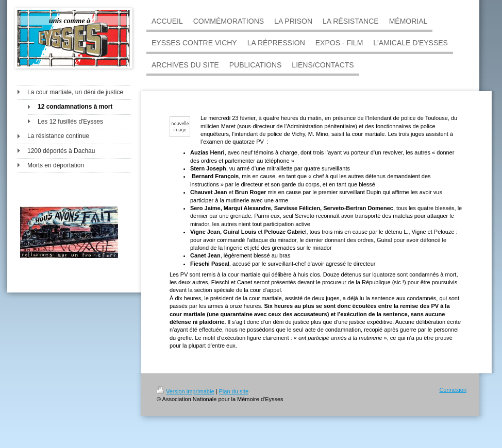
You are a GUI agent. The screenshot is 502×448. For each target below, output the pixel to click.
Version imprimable (186, 391)
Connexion (453, 390)
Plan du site (234, 391)
